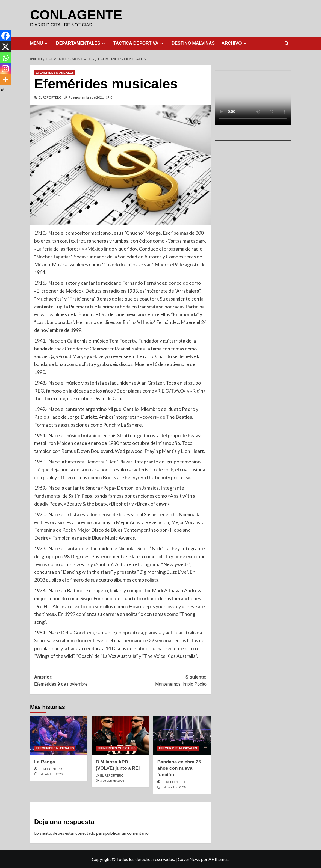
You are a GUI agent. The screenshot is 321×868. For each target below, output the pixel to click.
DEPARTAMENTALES (81, 43)
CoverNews (189, 859)
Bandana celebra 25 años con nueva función (179, 768)
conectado (85, 833)
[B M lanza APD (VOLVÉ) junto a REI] (120, 735)
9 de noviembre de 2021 (86, 97)
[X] (5, 47)
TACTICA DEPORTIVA (139, 43)
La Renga (45, 762)
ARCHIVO (235, 43)
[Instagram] (5, 69)
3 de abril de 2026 (51, 774)
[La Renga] (59, 735)
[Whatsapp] (5, 58)
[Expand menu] (46, 43)
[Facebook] (5, 36)
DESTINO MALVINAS (193, 43)
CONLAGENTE (76, 15)
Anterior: (77, 681)
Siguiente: (164, 681)
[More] (5, 79)
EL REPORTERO (50, 97)
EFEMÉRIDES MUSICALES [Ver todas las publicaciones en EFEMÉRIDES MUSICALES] (55, 72)
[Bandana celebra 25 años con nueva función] (182, 735)
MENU (40, 43)
